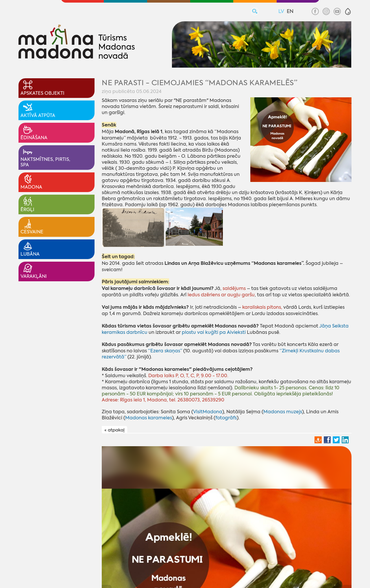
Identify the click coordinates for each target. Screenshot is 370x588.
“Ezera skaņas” (165, 351)
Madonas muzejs (283, 412)
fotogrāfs (226, 418)
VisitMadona (208, 412)
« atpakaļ (114, 430)
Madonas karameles (149, 418)
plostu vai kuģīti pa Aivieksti (214, 332)
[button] (348, 11)
